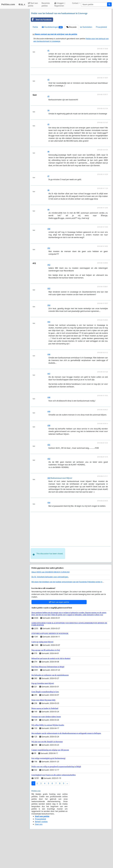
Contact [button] (75, 3)
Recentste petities (46, 4)
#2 (48, 110)
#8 (48, 221)
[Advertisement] (71, 87)
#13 (49, 319)
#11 (49, 279)
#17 (49, 405)
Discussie (72, 27)
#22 (49, 490)
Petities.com (8, 4)
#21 (49, 476)
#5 (48, 155)
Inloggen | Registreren (60, 4)
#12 (49, 296)
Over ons (39, 855)
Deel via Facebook (41, 20)
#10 (49, 260)
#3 (48, 127)
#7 (48, 207)
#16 (49, 385)
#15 (49, 353)
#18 (49, 428)
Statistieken (86, 27)
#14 (49, 336)
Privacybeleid (101, 27)
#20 (49, 456)
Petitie (35, 27)
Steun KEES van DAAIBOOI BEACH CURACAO (50, 603)
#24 (49, 533)
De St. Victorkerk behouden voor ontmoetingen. (50, 608)
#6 (48, 182)
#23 (49, 509)
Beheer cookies (41, 852)
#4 (48, 141)
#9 (48, 240)
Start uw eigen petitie (59, 633)
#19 (49, 442)
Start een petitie (33, 4)
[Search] (94, 4)
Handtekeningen (52, 27)
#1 (48, 51)
